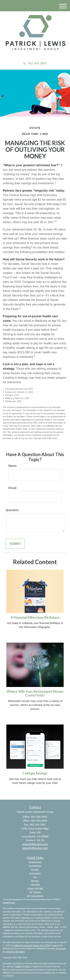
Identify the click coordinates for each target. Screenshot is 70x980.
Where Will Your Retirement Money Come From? (35, 693)
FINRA (18, 966)
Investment (35, 866)
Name (13, 466)
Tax (35, 877)
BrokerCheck (9, 903)
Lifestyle (35, 885)
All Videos (35, 892)
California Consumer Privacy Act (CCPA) (32, 945)
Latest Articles (35, 889)
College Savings (35, 773)
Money (35, 881)
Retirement (35, 862)
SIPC (28, 966)
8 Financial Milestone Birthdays (35, 617)
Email (12, 488)
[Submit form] (15, 544)
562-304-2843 (35, 63)
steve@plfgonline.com (35, 848)
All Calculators (35, 896)
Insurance (35, 873)
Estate (35, 870)
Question (12, 510)
